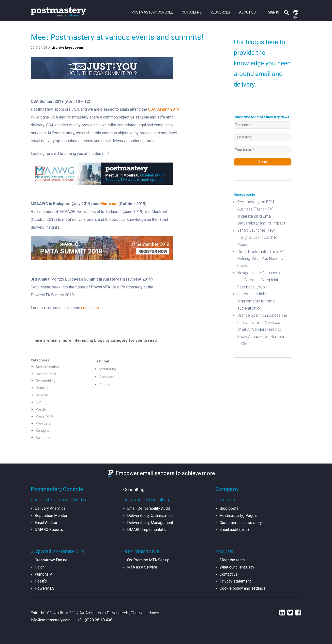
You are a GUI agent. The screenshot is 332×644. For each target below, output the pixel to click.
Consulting (192, 12)
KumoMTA (44, 574)
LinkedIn (282, 613)
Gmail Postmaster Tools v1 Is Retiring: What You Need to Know (263, 259)
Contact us (229, 574)
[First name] (263, 125)
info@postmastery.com (51, 620)
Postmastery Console (152, 12)
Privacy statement (235, 581)
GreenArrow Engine (51, 560)
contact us (90, 308)
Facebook (298, 613)
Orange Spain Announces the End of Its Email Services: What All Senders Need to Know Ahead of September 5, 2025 (263, 329)
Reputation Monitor (51, 516)
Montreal (109, 204)
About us (247, 12)
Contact (106, 385)
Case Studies (46, 374)
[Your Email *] (263, 150)
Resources (220, 12)
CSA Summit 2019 (164, 109)
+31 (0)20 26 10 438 (95, 620)
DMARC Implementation (148, 530)
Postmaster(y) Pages (238, 516)
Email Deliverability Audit (149, 508)
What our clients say (237, 567)
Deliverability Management (150, 523)
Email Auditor (46, 523)
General (42, 395)
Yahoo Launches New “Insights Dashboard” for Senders (258, 237)
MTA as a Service (142, 567)
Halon (40, 567)
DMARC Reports (49, 530)
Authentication (47, 367)
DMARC (42, 388)
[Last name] (263, 137)
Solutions (43, 438)
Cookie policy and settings (242, 588)
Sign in (274, 12)
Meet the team (232, 560)
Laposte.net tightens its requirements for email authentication (257, 301)
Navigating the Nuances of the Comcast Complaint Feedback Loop (260, 280)
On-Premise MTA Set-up (148, 560)
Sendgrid (43, 431)
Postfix (41, 409)
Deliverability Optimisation (150, 516)
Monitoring (108, 369)
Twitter (290, 613)
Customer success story (241, 523)
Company (227, 489)
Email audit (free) (234, 530)
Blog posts (229, 508)
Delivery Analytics (50, 508)
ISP (38, 402)
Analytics (106, 377)
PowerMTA (44, 416)
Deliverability (45, 381)
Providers (43, 423)
